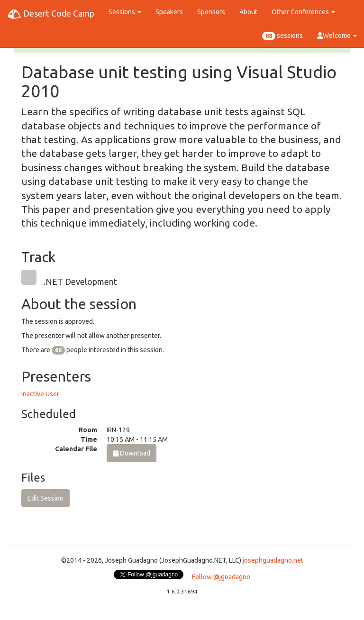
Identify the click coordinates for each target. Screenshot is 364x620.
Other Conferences (303, 12)
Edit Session (45, 498)
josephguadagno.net (273, 560)
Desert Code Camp (51, 14)
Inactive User (40, 394)
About (248, 12)
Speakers (169, 12)
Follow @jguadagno (221, 577)
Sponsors (211, 12)
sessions (282, 36)
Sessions (125, 12)
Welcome (337, 36)
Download (132, 453)
